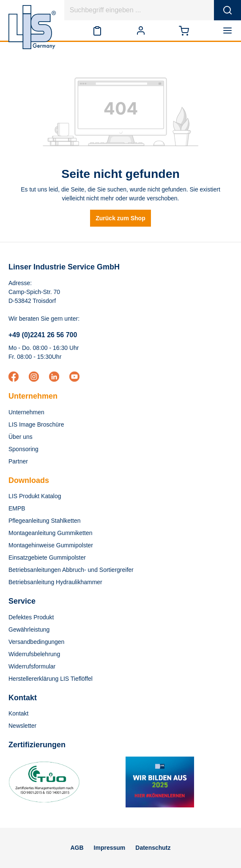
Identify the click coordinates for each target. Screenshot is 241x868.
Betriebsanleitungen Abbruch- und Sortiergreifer (71, 570)
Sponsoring (23, 449)
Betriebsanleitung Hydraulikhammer (55, 582)
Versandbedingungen (36, 642)
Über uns (21, 437)
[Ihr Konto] (141, 31)
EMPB (17, 508)
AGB (77, 848)
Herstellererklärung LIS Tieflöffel (51, 679)
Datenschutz (153, 848)
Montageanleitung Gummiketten (50, 533)
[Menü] (229, 31)
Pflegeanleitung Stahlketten (44, 521)
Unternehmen (33, 396)
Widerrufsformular (32, 666)
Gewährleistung (29, 630)
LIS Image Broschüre (36, 424)
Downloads (29, 480)
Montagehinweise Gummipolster (51, 545)
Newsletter (22, 726)
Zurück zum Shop (120, 218)
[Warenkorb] (184, 31)
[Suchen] (227, 10)
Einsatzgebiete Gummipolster (47, 557)
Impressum (110, 848)
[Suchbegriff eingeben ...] (139, 10)
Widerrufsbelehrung (34, 654)
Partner (18, 461)
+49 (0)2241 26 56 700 (43, 335)
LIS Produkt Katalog (35, 496)
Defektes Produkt (31, 617)
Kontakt (18, 713)
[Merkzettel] (97, 31)
